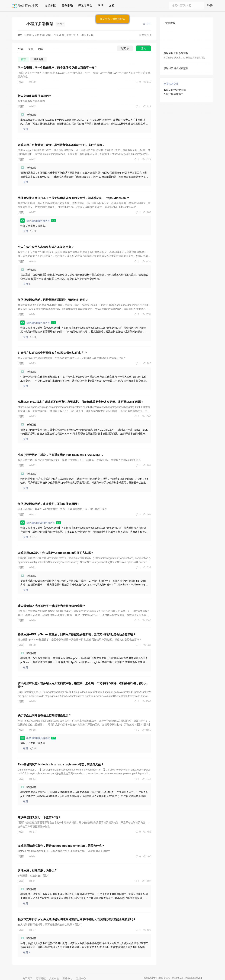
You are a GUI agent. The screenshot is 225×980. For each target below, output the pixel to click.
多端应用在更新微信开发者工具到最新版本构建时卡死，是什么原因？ (61, 145)
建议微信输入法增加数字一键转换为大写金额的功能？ (52, 606)
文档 (112, 6)
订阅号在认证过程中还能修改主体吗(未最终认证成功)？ (52, 353)
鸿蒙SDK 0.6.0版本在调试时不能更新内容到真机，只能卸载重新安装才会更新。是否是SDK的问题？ (81, 402)
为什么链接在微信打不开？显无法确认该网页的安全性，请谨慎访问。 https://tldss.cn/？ (74, 198)
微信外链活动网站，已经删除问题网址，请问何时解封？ (53, 300)
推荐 (23, 59)
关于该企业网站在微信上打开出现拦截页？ (44, 715)
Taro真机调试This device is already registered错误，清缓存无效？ (61, 764)
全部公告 (144, 35)
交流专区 (50, 6)
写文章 (125, 48)
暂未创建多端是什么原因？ (35, 96)
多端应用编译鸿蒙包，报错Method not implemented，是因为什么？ (61, 846)
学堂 (101, 6)
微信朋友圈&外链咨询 (38, 221)
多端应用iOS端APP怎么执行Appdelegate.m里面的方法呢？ (56, 553)
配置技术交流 (171, 84)
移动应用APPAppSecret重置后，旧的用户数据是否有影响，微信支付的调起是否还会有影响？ (77, 634)
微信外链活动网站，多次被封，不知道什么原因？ (49, 504)
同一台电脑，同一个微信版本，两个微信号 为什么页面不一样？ (57, 68)
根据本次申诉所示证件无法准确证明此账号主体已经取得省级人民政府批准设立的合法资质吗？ (77, 919)
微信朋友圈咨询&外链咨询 (41, 523)
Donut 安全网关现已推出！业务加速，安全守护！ (52, 35)
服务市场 (67, 6)
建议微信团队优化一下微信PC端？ (39, 817)
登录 (210, 6)
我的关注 (38, 59)
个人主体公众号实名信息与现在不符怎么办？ (46, 247)
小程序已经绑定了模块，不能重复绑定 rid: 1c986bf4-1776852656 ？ (61, 455)
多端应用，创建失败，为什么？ (37, 870)
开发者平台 (85, 6)
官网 (60, 24)
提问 (143, 48)
